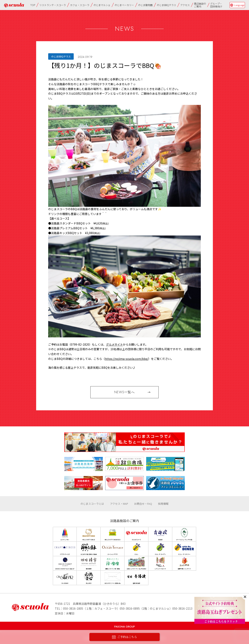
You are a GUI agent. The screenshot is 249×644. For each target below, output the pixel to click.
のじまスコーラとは (92, 504)
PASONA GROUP (125, 627)
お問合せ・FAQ (143, 504)
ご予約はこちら (124, 637)
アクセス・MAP (119, 504)
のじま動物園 (145, 5)
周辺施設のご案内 (200, 5)
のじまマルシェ (102, 5)
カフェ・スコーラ (80, 5)
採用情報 (163, 504)
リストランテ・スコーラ (53, 5)
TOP (33, 5)
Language (239, 5)
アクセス (185, 5)
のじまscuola (14, 5)
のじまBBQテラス (166, 5)
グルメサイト (114, 344)
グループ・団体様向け (216, 5)
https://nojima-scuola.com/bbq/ (127, 359)
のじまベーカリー (124, 5)
